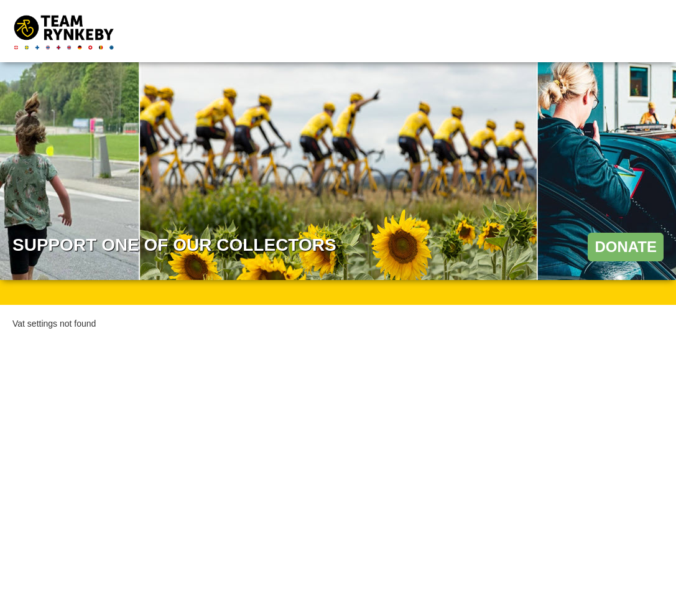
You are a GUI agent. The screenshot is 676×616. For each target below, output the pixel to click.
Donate (626, 247)
